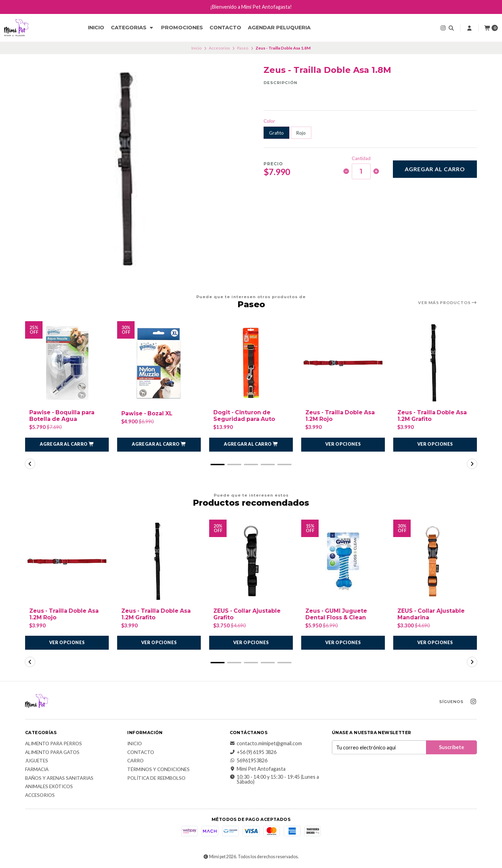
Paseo (243, 48)
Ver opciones (343, 444)
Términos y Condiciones (158, 770)
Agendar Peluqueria (279, 28)
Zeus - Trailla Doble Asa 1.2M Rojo (341, 416)
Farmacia (37, 770)
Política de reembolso (156, 778)
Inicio (96, 28)
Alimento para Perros (54, 744)
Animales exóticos (49, 787)
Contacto (225, 28)
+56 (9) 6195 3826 (253, 752)
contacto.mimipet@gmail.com (266, 744)
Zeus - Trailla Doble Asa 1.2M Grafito (433, 416)
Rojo (301, 133)
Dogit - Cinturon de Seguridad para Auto (245, 416)
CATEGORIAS (133, 28)
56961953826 (249, 761)
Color (269, 121)
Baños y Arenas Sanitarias (59, 778)
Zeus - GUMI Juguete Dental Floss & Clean (337, 614)
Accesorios (219, 48)
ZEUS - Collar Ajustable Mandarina (432, 614)
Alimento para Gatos (52, 753)
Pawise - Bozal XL (148, 413)
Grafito (276, 133)
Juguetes (37, 761)
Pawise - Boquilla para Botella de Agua (63, 416)
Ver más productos (447, 303)
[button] (67, 445)
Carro (135, 761)
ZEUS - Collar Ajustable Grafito (248, 614)
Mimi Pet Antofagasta (258, 769)
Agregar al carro (435, 169)
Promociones (182, 28)
